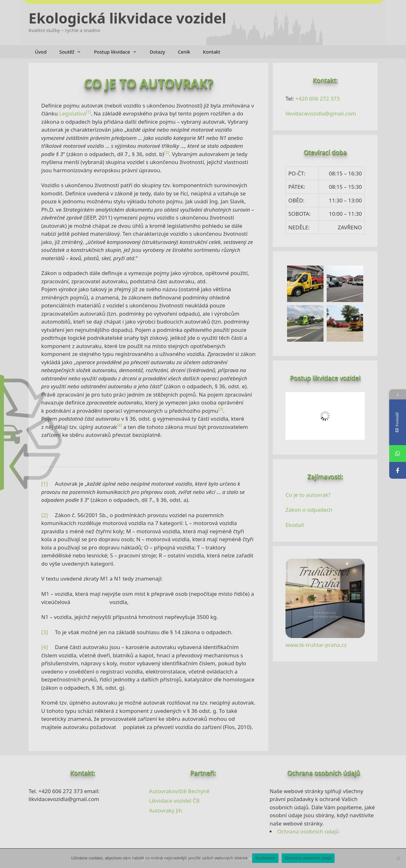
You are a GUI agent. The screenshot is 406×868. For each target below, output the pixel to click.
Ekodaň (295, 525)
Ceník (184, 52)
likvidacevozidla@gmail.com (321, 113)
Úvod (41, 52)
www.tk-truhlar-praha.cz (316, 645)
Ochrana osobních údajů (308, 831)
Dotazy (157, 52)
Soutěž (73, 52)
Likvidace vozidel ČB (174, 801)
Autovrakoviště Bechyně (179, 791)
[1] (45, 484)
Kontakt (212, 52)
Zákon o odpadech (309, 510)
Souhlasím (265, 858)
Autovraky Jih (166, 810)
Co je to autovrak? (308, 495)
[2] (45, 515)
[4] (45, 647)
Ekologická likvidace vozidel (127, 18)
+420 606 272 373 (318, 99)
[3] (45, 632)
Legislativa (73, 113)
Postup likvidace (119, 52)
